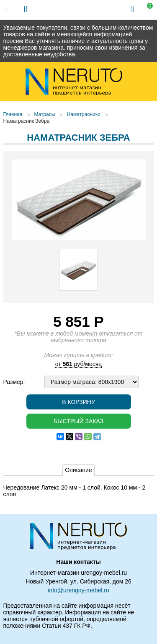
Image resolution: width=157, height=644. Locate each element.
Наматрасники (84, 114)
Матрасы (44, 114)
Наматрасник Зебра (27, 121)
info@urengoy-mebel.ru (78, 590)
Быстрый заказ (78, 421)
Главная (13, 114)
